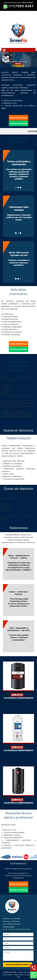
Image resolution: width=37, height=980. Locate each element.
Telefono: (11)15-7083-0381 (12, 919)
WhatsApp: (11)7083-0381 (11, 921)
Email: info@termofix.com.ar (12, 924)
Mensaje (18, 956)
